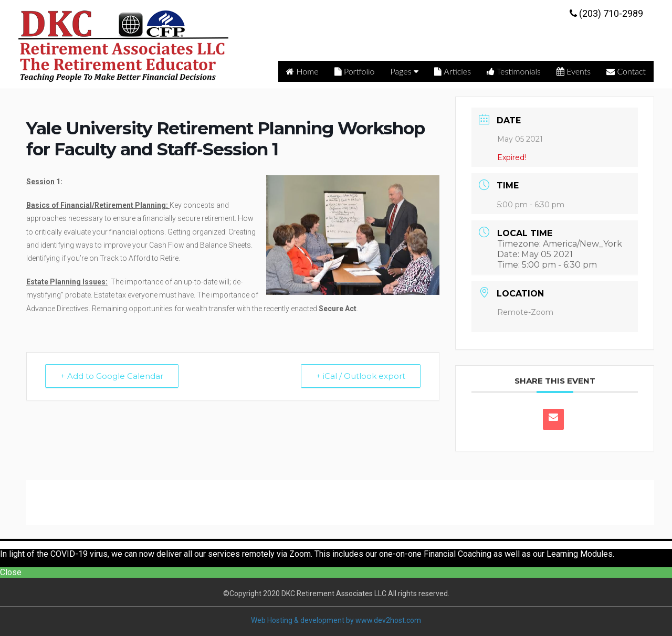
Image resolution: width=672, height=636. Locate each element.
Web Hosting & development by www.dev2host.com (336, 620)
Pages (405, 71)
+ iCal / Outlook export (361, 376)
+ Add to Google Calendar (112, 376)
